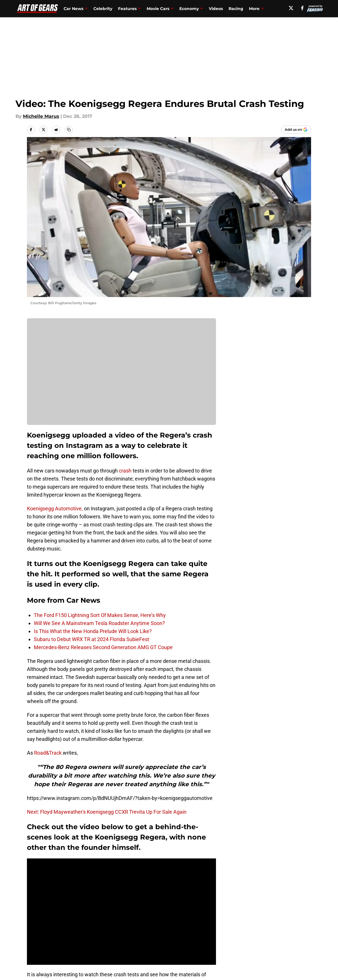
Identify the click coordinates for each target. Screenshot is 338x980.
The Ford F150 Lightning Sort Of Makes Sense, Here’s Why (100, 615)
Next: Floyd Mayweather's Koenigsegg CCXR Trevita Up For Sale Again (107, 812)
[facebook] (302, 8)
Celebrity (103, 9)
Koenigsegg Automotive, (55, 508)
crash (125, 471)
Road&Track (48, 753)
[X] (291, 8)
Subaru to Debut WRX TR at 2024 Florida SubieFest (92, 639)
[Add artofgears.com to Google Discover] (296, 130)
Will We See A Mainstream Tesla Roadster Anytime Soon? (99, 623)
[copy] (69, 130)
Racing (236, 9)
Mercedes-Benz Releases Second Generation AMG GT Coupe (103, 647)
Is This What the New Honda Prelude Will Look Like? (93, 631)
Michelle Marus (41, 116)
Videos (216, 9)
